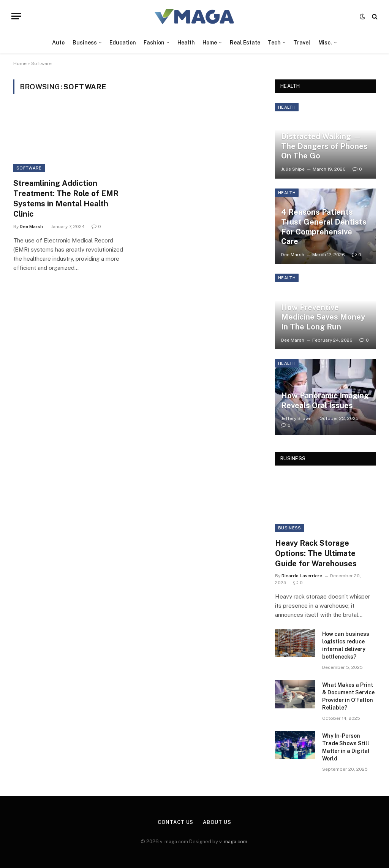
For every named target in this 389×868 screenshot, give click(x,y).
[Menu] (16, 16)
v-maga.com (233, 842)
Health (186, 43)
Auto (58, 43)
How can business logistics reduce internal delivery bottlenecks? (346, 645)
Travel (302, 43)
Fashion (154, 43)
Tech (274, 43)
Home (210, 43)
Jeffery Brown (296, 418)
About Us (217, 822)
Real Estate (245, 43)
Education (123, 43)
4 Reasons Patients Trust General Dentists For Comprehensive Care (324, 227)
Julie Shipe (293, 169)
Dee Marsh (31, 227)
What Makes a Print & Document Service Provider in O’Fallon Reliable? (348, 696)
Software (29, 168)
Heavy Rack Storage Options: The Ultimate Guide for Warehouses (316, 553)
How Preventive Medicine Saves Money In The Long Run (323, 317)
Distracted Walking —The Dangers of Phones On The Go (324, 146)
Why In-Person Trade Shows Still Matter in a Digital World (346, 747)
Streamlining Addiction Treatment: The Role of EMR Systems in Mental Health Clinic (66, 199)
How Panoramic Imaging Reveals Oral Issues (325, 401)
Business (85, 43)
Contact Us (176, 822)
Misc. (325, 43)
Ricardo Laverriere (302, 576)
